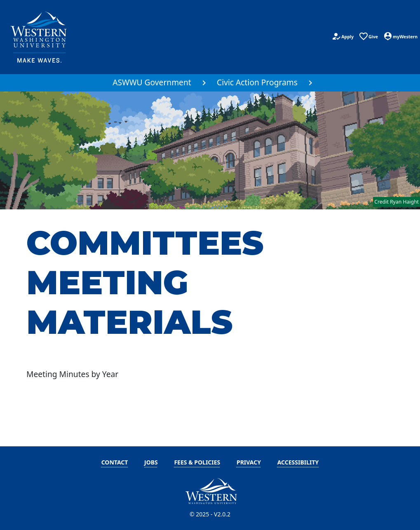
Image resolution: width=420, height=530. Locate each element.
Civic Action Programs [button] (257, 82)
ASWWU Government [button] (152, 82)
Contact (115, 462)
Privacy (249, 462)
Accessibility (298, 462)
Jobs (151, 462)
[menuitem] (157, 83)
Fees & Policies (197, 462)
